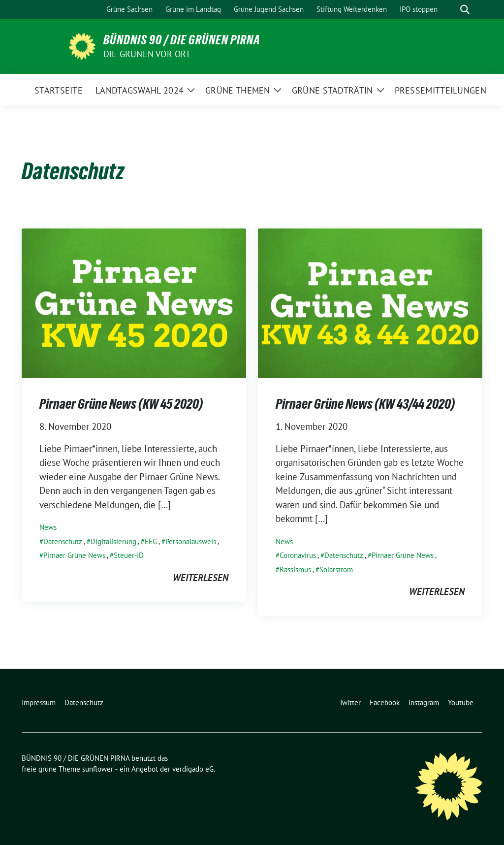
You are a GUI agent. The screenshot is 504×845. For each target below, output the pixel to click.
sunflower (98, 769)
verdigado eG (193, 769)
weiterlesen (201, 578)
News (48, 527)
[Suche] (451, 10)
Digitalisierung (113, 541)
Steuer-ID (129, 555)
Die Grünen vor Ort (147, 54)
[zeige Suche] (465, 10)
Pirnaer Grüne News (74, 555)
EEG (151, 541)
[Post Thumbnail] (134, 302)
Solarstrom (336, 569)
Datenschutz (63, 541)
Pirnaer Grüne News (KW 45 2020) (121, 404)
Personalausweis (191, 541)
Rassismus (295, 569)
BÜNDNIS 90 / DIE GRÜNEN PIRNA (182, 40)
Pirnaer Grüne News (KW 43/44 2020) (365, 404)
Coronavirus (298, 555)
